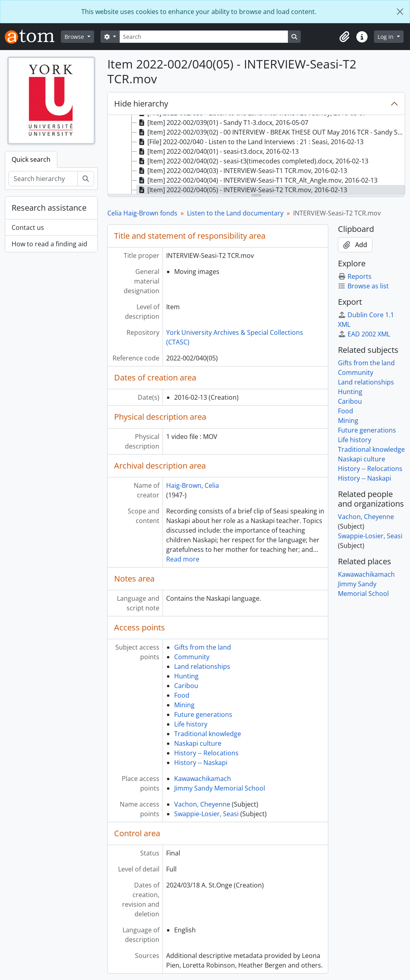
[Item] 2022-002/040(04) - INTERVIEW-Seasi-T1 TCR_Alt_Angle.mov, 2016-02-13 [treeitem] (257, 180)
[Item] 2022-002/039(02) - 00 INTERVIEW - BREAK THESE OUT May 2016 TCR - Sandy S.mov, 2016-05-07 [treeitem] (271, 132)
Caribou (186, 686)
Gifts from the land (203, 647)
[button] (344, 37)
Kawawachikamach (203, 779)
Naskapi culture (198, 743)
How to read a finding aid (49, 244)
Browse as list (363, 286)
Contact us (28, 227)
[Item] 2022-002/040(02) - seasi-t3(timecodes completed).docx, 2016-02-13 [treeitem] (253, 161)
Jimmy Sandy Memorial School (220, 788)
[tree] (256, 155)
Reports (355, 276)
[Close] (400, 12)
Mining (184, 705)
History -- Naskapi (201, 763)
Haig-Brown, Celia (193, 485)
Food (182, 695)
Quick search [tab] (31, 159)
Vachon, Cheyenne (202, 804)
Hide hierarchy (141, 104)
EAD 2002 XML (364, 334)
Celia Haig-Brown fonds (142, 213)
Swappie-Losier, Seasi (206, 814)
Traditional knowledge (208, 734)
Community (192, 657)
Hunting (186, 676)
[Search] (204, 37)
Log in (386, 37)
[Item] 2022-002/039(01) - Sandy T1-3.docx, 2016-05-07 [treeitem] (223, 123)
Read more (183, 559)
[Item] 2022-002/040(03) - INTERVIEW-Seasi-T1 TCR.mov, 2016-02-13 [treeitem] (242, 171)
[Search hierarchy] (43, 179)
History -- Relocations (206, 753)
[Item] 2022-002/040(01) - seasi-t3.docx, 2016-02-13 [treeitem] (218, 151)
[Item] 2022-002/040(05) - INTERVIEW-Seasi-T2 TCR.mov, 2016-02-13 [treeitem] (242, 190)
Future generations (203, 714)
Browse (75, 37)
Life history (191, 724)
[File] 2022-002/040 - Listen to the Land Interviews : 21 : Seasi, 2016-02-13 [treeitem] (250, 142)
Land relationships (202, 666)
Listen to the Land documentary (235, 213)
